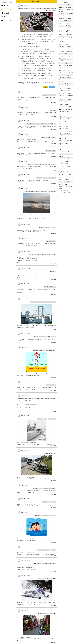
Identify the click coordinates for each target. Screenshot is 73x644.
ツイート (52, 87)
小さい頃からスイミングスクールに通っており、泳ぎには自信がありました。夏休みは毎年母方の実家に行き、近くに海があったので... (37, 527)
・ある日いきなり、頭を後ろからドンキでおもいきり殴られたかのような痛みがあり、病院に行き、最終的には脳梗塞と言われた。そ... (37, 125)
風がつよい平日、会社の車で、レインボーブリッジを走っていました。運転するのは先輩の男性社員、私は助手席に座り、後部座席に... (37, 313)
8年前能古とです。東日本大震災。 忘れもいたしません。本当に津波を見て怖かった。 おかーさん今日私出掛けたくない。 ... (37, 403)
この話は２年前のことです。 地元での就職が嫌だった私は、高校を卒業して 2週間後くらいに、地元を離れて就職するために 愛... (37, 257)
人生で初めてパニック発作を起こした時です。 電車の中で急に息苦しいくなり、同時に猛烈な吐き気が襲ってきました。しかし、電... (37, 138)
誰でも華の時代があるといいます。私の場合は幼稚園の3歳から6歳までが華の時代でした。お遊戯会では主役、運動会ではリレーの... (37, 151)
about (62, 191)
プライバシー (69, 191)
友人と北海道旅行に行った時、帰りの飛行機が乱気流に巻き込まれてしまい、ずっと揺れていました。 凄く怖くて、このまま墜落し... (37, 97)
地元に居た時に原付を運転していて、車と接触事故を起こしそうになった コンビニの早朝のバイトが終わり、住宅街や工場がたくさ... (37, 228)
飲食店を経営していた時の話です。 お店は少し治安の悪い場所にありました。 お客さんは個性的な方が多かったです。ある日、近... (37, 565)
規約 (65, 191)
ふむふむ (45, 87)
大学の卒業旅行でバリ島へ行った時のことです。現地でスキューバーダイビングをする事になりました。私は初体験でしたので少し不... (37, 165)
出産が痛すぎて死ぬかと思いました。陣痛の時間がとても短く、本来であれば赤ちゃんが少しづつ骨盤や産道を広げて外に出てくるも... (37, 111)
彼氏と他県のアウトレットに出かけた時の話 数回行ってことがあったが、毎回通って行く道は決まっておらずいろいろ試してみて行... (37, 551)
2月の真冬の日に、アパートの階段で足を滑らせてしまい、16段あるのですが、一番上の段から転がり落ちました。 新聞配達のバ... (37, 288)
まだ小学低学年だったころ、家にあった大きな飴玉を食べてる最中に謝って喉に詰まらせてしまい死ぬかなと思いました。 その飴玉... (37, 273)
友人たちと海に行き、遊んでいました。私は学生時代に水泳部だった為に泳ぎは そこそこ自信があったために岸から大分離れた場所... (37, 362)
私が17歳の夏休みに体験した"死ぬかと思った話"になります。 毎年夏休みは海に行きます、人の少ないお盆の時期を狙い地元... (37, 203)
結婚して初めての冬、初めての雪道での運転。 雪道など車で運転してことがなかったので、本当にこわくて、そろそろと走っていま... (37, 430)
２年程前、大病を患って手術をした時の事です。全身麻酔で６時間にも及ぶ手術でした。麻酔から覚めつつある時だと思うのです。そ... (37, 386)
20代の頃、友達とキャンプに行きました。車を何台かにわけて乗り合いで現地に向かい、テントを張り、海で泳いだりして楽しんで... (37, 337)
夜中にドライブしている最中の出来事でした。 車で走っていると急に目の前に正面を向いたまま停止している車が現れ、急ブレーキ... (37, 465)
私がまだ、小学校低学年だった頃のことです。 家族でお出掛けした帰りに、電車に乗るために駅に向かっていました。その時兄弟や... (37, 502)
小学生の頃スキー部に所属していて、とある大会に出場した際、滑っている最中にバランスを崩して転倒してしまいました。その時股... (37, 590)
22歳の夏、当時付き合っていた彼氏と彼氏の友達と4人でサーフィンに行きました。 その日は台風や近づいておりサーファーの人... (37, 178)
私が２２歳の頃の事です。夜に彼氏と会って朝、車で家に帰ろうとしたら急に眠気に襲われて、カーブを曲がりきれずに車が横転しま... (37, 242)
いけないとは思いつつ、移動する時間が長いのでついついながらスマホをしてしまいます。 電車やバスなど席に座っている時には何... (37, 489)
